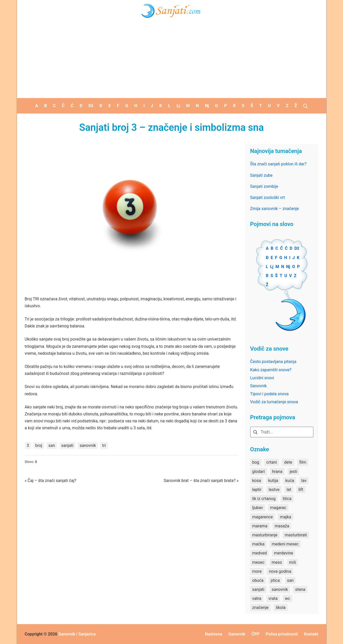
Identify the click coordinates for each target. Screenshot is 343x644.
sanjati (67, 445)
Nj (288, 267)
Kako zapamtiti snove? (271, 370)
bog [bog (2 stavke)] (256, 462)
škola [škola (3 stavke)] (281, 607)
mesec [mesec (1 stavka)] (258, 562)
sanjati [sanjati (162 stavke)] (258, 589)
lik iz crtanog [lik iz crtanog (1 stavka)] (264, 499)
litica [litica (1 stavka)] (287, 499)
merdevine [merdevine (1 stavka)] (283, 553)
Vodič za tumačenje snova (274, 402)
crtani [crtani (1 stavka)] (272, 462)
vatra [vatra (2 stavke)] (257, 598)
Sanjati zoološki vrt (268, 198)
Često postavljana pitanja (273, 362)
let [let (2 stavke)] (289, 490)
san (52, 445)
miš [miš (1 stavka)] (292, 562)
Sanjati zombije (264, 186)
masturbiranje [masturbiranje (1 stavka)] (265, 535)
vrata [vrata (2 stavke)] (273, 598)
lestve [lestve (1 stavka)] (274, 490)
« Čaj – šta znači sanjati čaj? (51, 481)
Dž (297, 248)
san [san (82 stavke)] (290, 580)
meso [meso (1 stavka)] (277, 562)
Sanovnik (259, 386)
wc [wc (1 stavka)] (287, 598)
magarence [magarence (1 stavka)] (263, 517)
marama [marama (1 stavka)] (260, 526)
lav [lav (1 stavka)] (304, 481)
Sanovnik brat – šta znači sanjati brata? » (201, 481)
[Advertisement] (172, 59)
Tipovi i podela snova (270, 394)
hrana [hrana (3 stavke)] (277, 472)
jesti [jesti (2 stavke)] (294, 472)
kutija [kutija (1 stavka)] (273, 481)
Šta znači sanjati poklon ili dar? (278, 164)
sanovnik (88, 445)
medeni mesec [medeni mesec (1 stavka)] (285, 544)
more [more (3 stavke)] (257, 571)
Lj (272, 267)
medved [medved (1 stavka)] (260, 553)
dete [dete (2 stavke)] (288, 462)
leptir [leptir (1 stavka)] (257, 490)
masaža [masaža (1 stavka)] (282, 526)
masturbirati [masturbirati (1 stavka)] (296, 535)
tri (104, 445)
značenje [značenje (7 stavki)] (260, 607)
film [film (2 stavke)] (303, 462)
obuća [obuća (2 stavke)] (258, 580)
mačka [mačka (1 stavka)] (258, 544)
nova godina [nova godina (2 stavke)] (280, 571)
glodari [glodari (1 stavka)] (259, 472)
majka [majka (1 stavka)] (285, 517)
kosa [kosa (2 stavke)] (257, 481)
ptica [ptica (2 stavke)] (275, 580)
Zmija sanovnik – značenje (275, 209)
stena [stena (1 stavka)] (300, 589)
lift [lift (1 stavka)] (301, 490)
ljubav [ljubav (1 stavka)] (258, 508)
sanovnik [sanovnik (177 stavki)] (280, 589)
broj (39, 445)
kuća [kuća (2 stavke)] (290, 481)
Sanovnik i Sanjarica (77, 634)
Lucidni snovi (262, 378)
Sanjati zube (261, 175)
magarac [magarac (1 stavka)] (278, 508)
